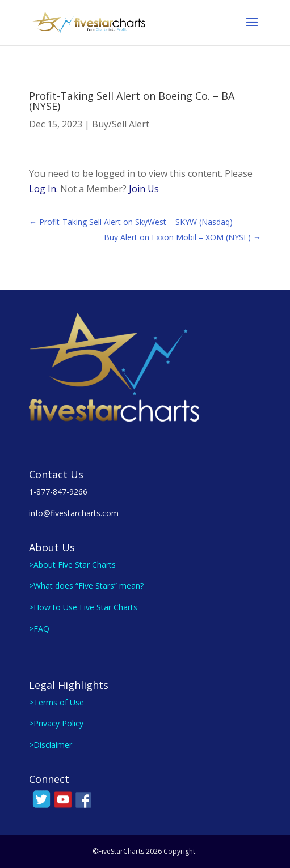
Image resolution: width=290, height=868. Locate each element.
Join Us (144, 189)
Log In (43, 189)
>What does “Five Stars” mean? (86, 586)
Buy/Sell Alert (121, 124)
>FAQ (39, 629)
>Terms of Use (56, 702)
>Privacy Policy (56, 723)
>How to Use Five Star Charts (83, 607)
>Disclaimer (51, 745)
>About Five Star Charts (72, 565)
